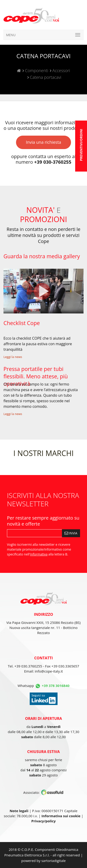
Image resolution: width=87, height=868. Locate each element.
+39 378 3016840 (56, 686)
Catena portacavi (45, 77)
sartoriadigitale (53, 861)
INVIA (71, 533)
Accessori (61, 70)
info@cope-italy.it (49, 671)
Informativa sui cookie (61, 816)
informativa (39, 554)
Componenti (36, 70)
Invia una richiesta (43, 142)
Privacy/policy (43, 821)
